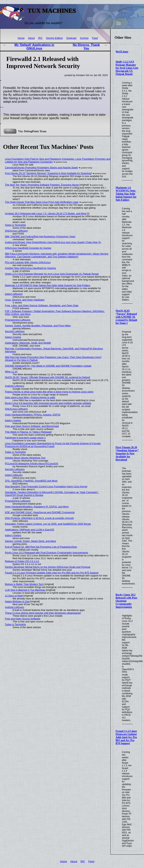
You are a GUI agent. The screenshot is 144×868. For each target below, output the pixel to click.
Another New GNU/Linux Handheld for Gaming (30, 268)
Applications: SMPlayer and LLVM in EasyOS (30, 530)
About (31, 38)
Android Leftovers (15, 386)
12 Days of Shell (14, 596)
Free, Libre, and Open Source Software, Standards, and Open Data (42, 305)
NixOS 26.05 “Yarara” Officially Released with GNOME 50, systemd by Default (48, 377)
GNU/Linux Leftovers (16, 231)
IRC (40, 38)
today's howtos (13, 337)
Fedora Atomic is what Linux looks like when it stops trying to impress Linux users (49, 392)
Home (21, 38)
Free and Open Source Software (23, 619)
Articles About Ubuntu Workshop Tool (25, 458)
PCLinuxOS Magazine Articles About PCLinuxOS (32, 464)
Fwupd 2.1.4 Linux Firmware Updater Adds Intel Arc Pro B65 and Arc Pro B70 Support (126, 737)
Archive (84, 38)
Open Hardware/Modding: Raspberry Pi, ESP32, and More (37, 507)
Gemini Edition (54, 38)
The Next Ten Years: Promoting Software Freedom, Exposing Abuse (42, 185)
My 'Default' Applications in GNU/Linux (34, 47)
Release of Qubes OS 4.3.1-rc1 (22, 561)
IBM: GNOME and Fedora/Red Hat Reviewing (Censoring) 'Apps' (40, 236)
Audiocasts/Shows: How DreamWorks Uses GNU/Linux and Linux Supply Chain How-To (53, 242)
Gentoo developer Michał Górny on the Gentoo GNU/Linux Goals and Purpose (48, 567)
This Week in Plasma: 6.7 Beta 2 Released (28, 432)
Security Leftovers (15, 331)
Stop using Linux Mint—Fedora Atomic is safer (30, 397)
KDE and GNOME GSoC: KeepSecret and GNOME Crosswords (40, 512)
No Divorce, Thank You (86, 47)
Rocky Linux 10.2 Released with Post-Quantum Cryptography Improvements (47, 553)
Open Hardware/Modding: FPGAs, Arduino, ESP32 (33, 415)
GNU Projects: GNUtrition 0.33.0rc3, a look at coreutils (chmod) (39, 518)
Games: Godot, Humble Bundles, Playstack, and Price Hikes (38, 326)
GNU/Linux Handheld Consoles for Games (28, 248)
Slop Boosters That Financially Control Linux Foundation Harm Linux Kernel (46, 486)
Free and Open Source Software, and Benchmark (32, 426)
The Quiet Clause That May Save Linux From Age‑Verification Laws (42, 202)
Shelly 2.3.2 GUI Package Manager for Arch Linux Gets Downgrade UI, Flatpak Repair (127, 68)
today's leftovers (14, 294)
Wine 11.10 (11, 372)
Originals (71, 38)
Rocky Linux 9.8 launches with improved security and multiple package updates (48, 403)
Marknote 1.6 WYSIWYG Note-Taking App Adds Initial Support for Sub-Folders (126, 194)
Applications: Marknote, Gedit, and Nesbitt (28, 343)
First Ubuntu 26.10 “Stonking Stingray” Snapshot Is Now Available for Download (127, 454)
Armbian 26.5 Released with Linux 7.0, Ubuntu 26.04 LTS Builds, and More (46, 214)
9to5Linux (122, 52)
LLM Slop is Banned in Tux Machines (25, 590)
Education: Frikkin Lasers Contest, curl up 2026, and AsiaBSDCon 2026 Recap (48, 524)
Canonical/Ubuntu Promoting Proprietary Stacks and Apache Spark (41, 168)
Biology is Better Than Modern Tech (24, 584)
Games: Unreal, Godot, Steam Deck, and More (31, 541)
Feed (95, 38)
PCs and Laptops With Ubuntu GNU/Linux (28, 262)
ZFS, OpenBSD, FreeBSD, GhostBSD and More (31, 481)
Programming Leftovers (18, 320)
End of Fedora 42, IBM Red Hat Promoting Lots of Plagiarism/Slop (41, 547)
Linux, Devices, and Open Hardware (25, 300)
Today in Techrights (15, 225)
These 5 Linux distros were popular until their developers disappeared (43, 613)
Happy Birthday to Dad (17, 601)
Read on (10, 131)
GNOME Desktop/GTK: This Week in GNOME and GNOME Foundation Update (48, 366)
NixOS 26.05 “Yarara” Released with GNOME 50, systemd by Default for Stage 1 (126, 317)
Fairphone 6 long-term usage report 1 (25, 438)
